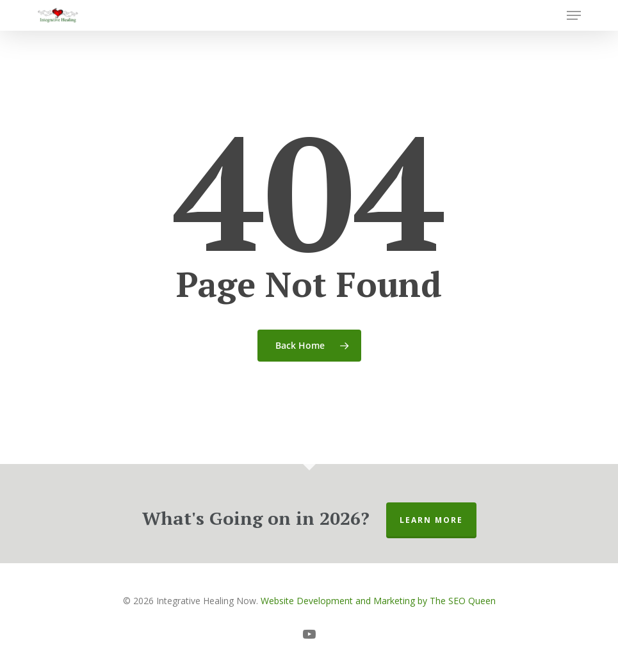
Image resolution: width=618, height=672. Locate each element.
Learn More (431, 520)
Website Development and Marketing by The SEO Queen (378, 601)
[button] (574, 15)
